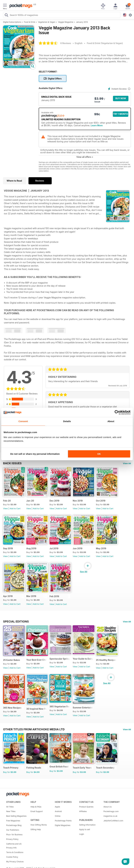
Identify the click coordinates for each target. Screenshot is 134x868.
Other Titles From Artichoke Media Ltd (34, 729)
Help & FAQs (36, 807)
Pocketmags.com (111, 811)
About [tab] (111, 421)
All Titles (10, 807)
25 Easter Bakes (12, 660)
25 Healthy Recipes (106, 660)
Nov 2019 (78, 501)
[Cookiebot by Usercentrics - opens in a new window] (117, 412)
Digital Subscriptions (12, 22)
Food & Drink (30, 22)
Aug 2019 (31, 548)
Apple (57, 807)
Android (58, 811)
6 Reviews (66, 43)
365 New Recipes (12, 708)
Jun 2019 (78, 548)
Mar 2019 (31, 596)
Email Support (37, 811)
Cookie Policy (12, 857)
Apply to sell (85, 829)
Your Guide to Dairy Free (83, 659)
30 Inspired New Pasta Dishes (37, 709)
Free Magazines (13, 821)
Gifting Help (36, 829)
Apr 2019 (8, 596)
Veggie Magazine (66, 22)
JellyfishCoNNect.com (113, 821)
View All (127, 463)
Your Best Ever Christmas (37, 660)
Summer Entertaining (83, 708)
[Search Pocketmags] (6, 15)
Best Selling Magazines (16, 816)
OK (99, 454)
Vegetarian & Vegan (46, 22)
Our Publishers (13, 830)
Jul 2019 (54, 548)
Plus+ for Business (14, 835)
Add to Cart (15, 508)
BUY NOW (121, 98)
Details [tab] (67, 421)
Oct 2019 (101, 501)
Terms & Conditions (15, 852)
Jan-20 (30, 501)
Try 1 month (120, 114)
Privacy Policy (12, 839)
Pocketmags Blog (14, 825)
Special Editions (16, 621)
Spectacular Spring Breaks (60, 659)
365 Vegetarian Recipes (60, 706)
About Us (108, 807)
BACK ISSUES (12, 463)
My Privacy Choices (15, 862)
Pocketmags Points (63, 821)
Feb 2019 (54, 596)
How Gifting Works (39, 825)
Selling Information (87, 825)
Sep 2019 (8, 548)
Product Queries (86, 807)
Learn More (97, 125)
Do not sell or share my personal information (35, 454)
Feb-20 (7, 501)
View (5, 508)
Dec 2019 (54, 501)
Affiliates (83, 811)
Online (58, 816)
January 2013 (82, 22)
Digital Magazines (63, 825)
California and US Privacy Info (14, 846)
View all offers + (85, 157)
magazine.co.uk (110, 816)
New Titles (11, 811)
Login (82, 834)
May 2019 (101, 548)
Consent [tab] (23, 421)
